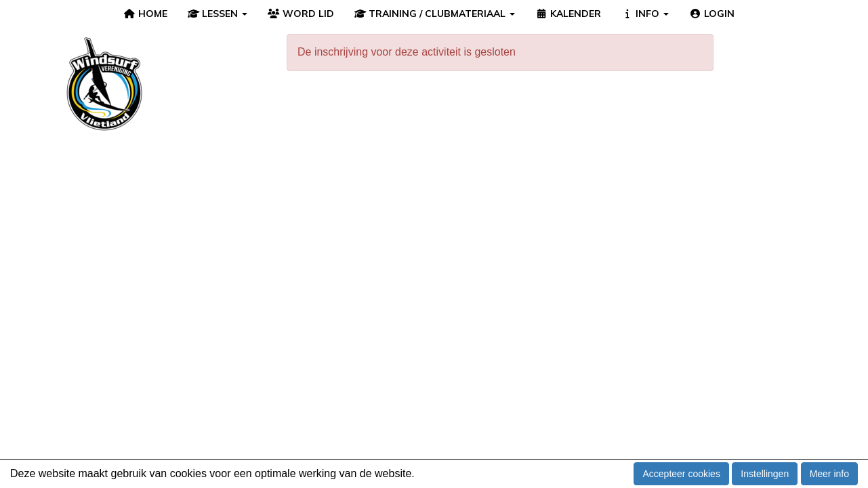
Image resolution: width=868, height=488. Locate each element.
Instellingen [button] (765, 474)
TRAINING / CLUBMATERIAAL (435, 14)
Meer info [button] (829, 474)
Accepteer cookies (681, 474)
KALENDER (568, 14)
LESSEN (218, 14)
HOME (145, 14)
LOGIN (712, 14)
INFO (645, 14)
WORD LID (301, 14)
